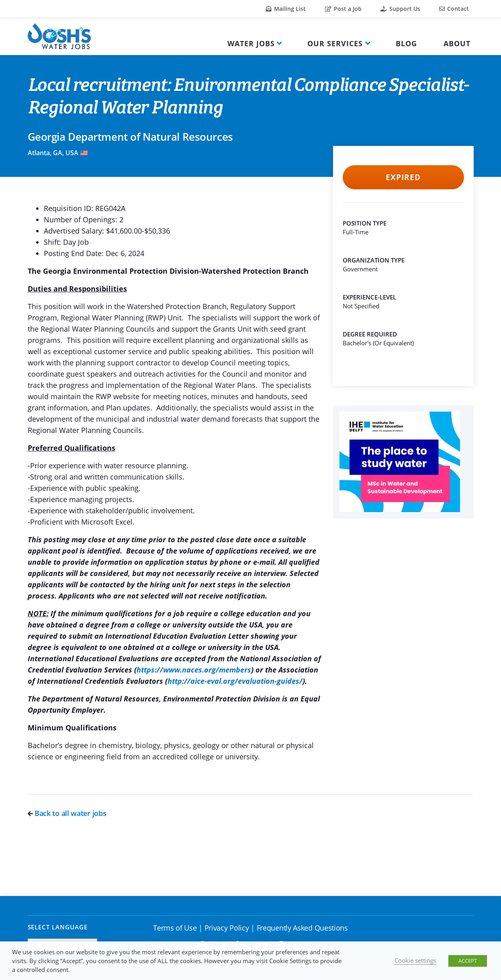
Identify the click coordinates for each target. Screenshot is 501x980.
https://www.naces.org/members (194, 670)
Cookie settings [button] (415, 960)
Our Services (335, 43)
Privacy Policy (227, 928)
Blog (406, 43)
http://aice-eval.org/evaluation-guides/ (235, 681)
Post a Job (343, 9)
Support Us (400, 9)
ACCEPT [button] (468, 961)
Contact (454, 9)
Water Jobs (251, 43)
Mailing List (286, 9)
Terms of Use (175, 928)
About (457, 43)
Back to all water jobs (67, 813)
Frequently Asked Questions (302, 928)
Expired (403, 177)
